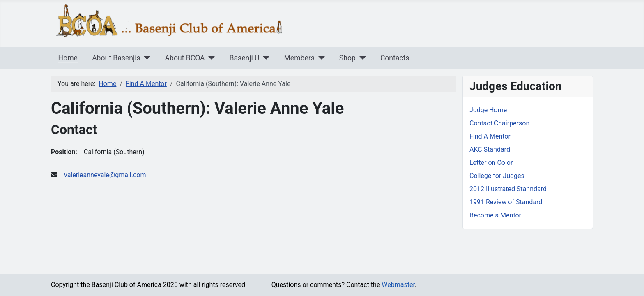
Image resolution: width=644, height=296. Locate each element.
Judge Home (488, 110)
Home (68, 58)
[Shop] (361, 58)
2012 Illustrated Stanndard (508, 189)
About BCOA (185, 58)
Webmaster (398, 285)
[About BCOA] (210, 58)
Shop (347, 58)
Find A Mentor (490, 136)
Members (299, 58)
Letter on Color (491, 163)
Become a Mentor (495, 215)
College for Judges (497, 176)
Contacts (395, 58)
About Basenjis (116, 58)
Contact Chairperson (499, 123)
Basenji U (245, 58)
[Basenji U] (264, 58)
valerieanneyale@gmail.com (105, 175)
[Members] (320, 58)
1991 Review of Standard (506, 202)
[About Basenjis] (146, 58)
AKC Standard (490, 149)
